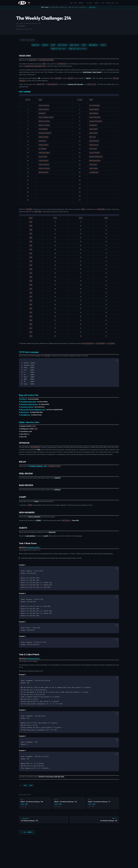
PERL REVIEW (63, 45)
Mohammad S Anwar (34, 546)
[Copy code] (117, 361)
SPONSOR (45, 45)
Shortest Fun (25, 411)
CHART (84, 45)
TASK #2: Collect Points (78, 49)
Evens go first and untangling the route (33, 409)
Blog (22, 23)
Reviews (97, 3)
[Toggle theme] (29, 3)
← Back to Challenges (27, 40)
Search (110, 3)
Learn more (92, 7)
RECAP (53, 45)
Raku (31, 780)
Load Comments (27, 827)
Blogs (103, 3)
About (75, 3)
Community (82, 3)
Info (117, 3)
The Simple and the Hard (29, 401)
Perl (25, 780)
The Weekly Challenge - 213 (37, 465)
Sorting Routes (26, 414)
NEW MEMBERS (94, 45)
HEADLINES (36, 45)
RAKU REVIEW (75, 45)
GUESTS (103, 45)
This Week (90, 3)
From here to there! (27, 406)
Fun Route (24, 398)
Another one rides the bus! (30, 403)
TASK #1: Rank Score (59, 49)
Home (71, 3)
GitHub (22, 421)
